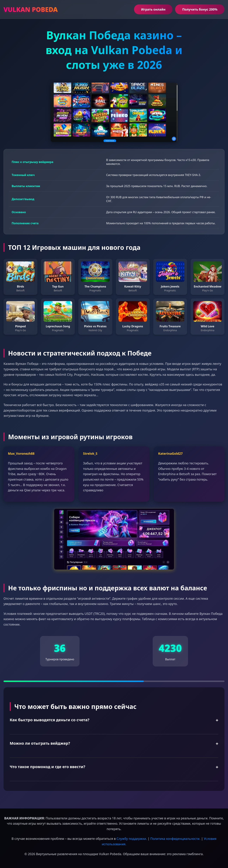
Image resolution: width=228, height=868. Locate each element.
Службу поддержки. (132, 839)
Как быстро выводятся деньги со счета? (50, 720)
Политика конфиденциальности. (175, 839)
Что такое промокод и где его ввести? (47, 767)
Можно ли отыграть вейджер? (40, 743)
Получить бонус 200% (200, 9)
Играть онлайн (153, 9)
